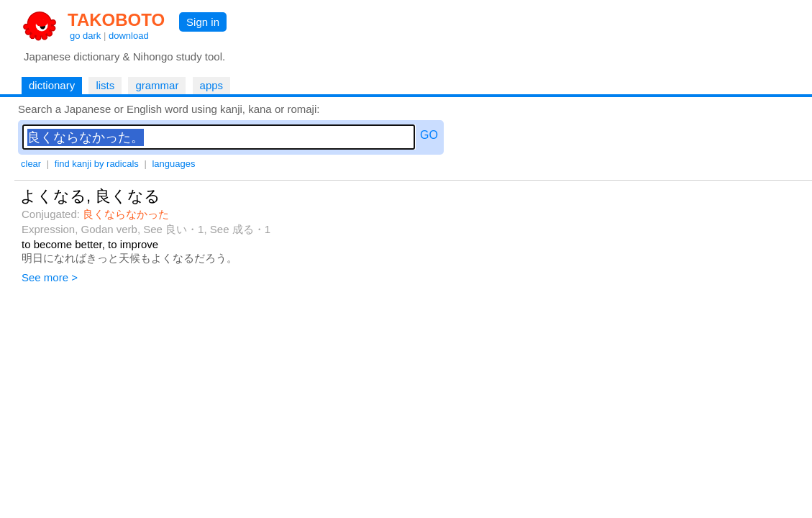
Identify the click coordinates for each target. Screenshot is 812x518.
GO (429, 135)
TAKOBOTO (116, 20)
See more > (50, 277)
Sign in (203, 22)
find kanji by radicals (97, 164)
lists (105, 85)
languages (173, 164)
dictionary (52, 85)
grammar (157, 85)
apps (212, 85)
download (129, 36)
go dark (85, 36)
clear (31, 164)
